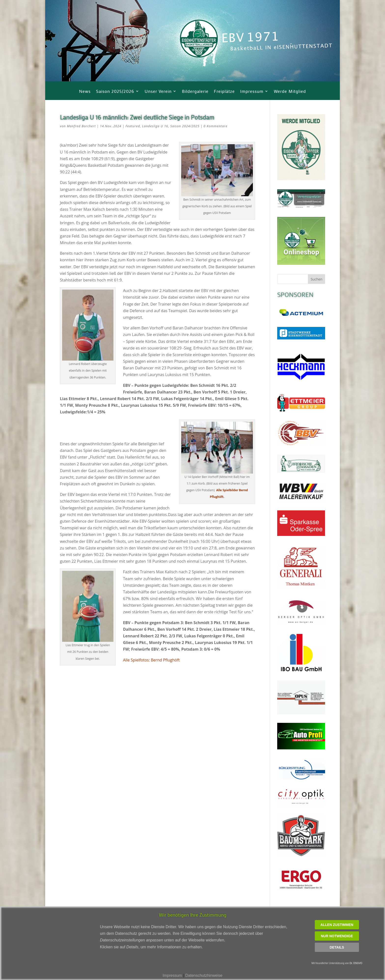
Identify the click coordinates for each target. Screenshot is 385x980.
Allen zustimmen (337, 925)
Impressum (252, 92)
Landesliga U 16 (155, 126)
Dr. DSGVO (356, 963)
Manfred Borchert (81, 126)
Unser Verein (158, 92)
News (85, 92)
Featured (133, 126)
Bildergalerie (195, 92)
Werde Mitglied (290, 92)
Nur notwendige (337, 936)
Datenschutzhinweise (204, 975)
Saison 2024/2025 (185, 126)
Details (337, 947)
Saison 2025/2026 (115, 92)
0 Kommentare (215, 126)
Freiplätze (224, 92)
